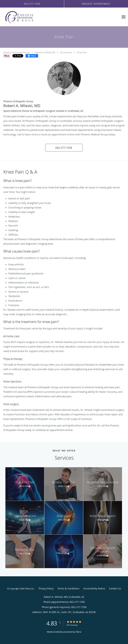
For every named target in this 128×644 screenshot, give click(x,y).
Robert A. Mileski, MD (45, 52)
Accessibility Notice (94, 588)
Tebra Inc (30, 589)
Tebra (78, 632)
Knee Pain (82, 52)
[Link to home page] (25, 17)
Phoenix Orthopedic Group (17, 52)
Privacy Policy (46, 588)
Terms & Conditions (68, 588)
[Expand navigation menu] (124, 17)
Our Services (66, 52)
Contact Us (115, 588)
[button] (64, 148)
